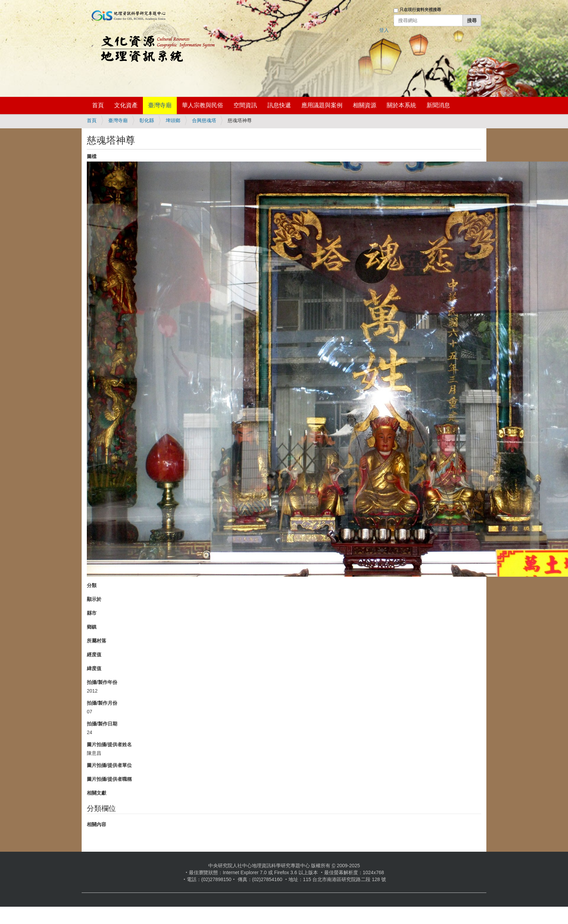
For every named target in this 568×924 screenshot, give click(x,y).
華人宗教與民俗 (203, 105)
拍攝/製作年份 (102, 682)
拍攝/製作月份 (102, 703)
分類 (92, 585)
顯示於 (94, 599)
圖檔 (92, 156)
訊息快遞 (279, 105)
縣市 (92, 613)
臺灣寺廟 (160, 105)
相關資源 (365, 105)
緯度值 (94, 668)
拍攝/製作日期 (102, 724)
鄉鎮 (92, 627)
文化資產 (126, 105)
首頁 (98, 105)
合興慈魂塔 (204, 120)
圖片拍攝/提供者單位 (109, 765)
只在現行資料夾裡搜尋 (420, 10)
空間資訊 (245, 105)
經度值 (94, 655)
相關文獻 (97, 793)
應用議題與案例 (322, 105)
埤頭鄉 (173, 120)
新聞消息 (438, 105)
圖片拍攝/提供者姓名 (109, 744)
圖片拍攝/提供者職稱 (109, 779)
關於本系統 (401, 105)
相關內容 (97, 824)
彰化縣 (147, 120)
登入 (384, 30)
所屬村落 (97, 641)
